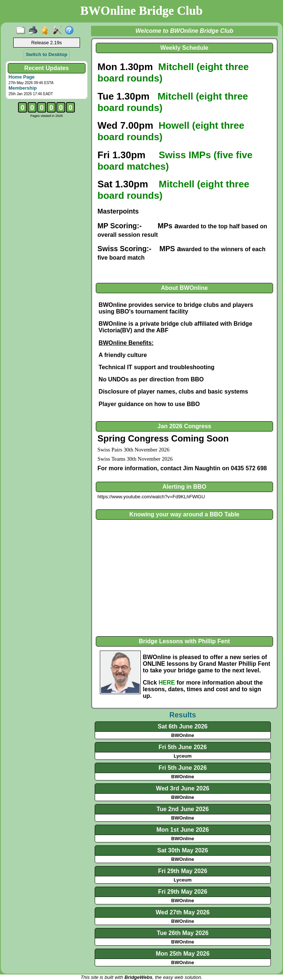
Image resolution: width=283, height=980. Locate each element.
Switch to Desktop (47, 54)
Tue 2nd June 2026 (183, 809)
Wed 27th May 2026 (182, 912)
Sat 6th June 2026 (183, 726)
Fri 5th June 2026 (183, 747)
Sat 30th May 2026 (183, 850)
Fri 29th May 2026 (183, 871)
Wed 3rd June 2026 (183, 788)
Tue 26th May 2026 (183, 933)
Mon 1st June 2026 (183, 830)
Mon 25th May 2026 (183, 954)
